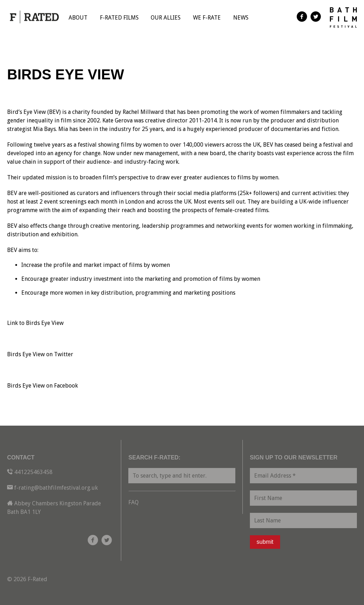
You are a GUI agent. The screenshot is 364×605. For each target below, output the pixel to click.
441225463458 (33, 472)
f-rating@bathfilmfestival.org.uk (56, 488)
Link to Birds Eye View (35, 323)
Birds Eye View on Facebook (42, 386)
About (78, 18)
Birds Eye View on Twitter (40, 354)
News (241, 18)
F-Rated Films (119, 18)
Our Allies (166, 18)
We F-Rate (207, 18)
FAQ (133, 502)
